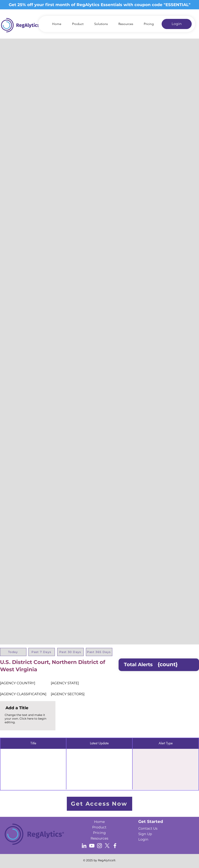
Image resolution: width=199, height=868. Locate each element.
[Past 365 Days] (99, 652)
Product (99, 827)
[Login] (177, 24)
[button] (99, 24)
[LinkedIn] (84, 846)
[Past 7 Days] (42, 652)
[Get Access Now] (99, 804)
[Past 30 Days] (70, 652)
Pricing (99, 833)
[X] (107, 846)
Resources (99, 838)
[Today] (13, 652)
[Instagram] (99, 846)
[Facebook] (115, 846)
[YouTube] (92, 846)
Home (99, 822)
